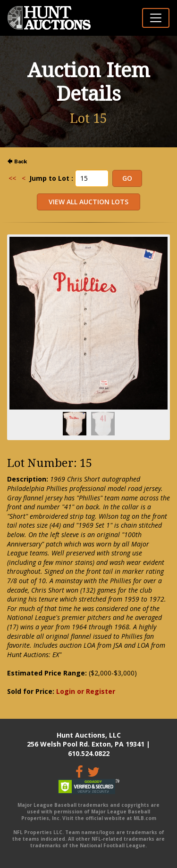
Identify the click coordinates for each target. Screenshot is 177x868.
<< (12, 178)
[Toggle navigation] (156, 18)
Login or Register (86, 691)
